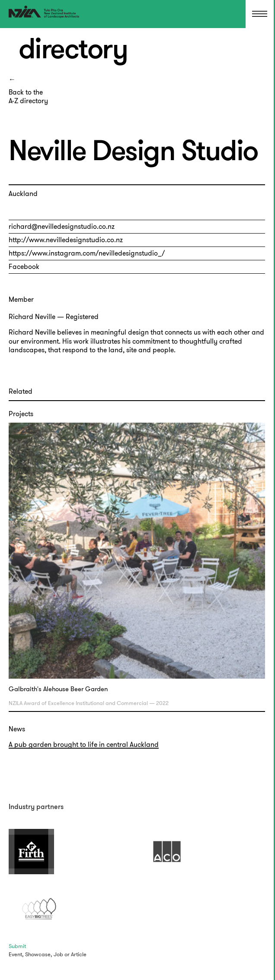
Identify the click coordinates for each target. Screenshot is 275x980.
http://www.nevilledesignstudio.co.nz (66, 240)
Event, (16, 954)
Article (79, 954)
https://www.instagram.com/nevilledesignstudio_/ (87, 253)
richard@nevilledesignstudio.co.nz (62, 226)
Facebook (24, 267)
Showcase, (39, 954)
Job (58, 954)
